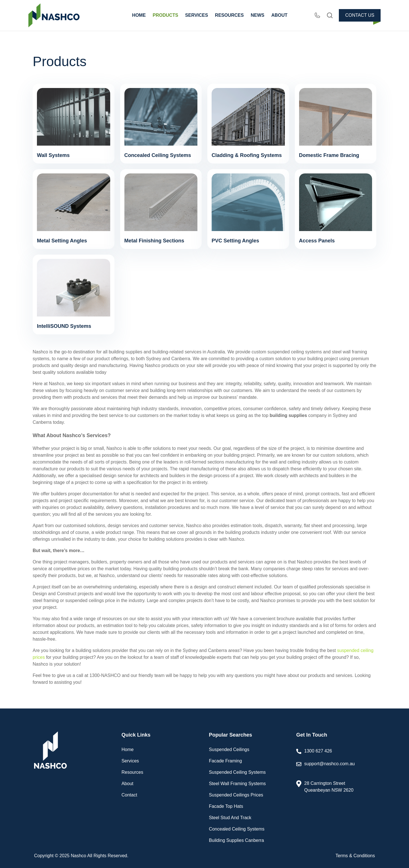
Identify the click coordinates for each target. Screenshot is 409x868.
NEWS (258, 15)
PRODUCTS (166, 15)
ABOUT (279, 15)
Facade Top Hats (226, 806)
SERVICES (197, 15)
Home (128, 749)
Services (130, 761)
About (128, 784)
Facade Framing (225, 761)
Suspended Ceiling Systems (237, 772)
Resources (132, 772)
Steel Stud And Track (230, 818)
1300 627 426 (318, 751)
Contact (129, 795)
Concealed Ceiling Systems (237, 829)
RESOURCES (229, 15)
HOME (139, 15)
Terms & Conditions (355, 856)
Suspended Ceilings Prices (236, 795)
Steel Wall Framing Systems (237, 784)
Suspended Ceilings (229, 749)
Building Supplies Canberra (236, 840)
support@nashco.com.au (336, 768)
